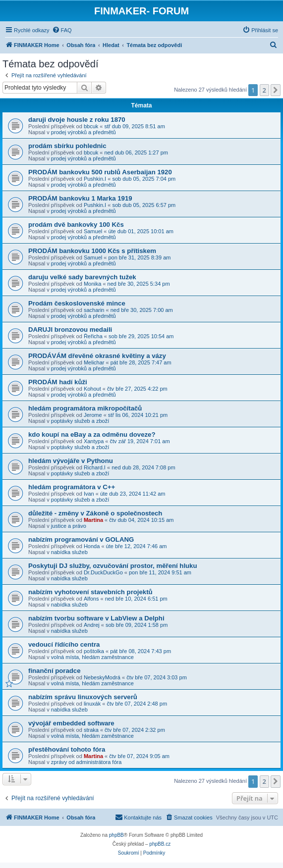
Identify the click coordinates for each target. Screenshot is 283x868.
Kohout (92, 389)
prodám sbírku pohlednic (67, 146)
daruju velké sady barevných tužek (82, 277)
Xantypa (94, 441)
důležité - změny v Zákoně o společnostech (95, 513)
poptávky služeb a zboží (80, 421)
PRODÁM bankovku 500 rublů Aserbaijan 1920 (100, 172)
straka (91, 730)
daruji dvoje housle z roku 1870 (77, 120)
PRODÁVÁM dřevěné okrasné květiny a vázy (97, 356)
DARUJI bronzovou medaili (70, 330)
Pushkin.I (95, 179)
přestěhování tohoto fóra (67, 749)
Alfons (91, 599)
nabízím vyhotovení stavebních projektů (90, 592)
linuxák (92, 704)
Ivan (89, 494)
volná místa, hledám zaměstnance (92, 657)
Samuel (93, 231)
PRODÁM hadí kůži (58, 382)
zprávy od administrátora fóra (86, 762)
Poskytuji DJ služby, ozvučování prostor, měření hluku (113, 566)
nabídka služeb (69, 552)
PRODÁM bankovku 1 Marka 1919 (80, 198)
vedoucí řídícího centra (64, 644)
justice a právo (69, 526)
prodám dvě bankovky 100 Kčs (76, 225)
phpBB (116, 835)
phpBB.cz (160, 844)
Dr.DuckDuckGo (103, 572)
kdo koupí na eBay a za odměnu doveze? (92, 434)
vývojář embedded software (71, 723)
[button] (276, 90)
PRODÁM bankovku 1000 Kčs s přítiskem (92, 251)
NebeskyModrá (102, 677)
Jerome (93, 415)
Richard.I (95, 467)
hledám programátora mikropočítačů (85, 408)
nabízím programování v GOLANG (81, 539)
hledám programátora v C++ (72, 487)
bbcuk (91, 126)
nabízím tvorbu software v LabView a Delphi (96, 618)
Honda (92, 546)
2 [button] (264, 90)
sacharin (94, 310)
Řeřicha (93, 336)
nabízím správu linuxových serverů (83, 697)
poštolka (94, 651)
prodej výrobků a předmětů (84, 132)
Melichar (94, 362)
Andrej (92, 625)
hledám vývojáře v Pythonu (71, 461)
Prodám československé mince (77, 303)
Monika (92, 284)
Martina (93, 520)
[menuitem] (62, 30)
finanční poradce (55, 671)
